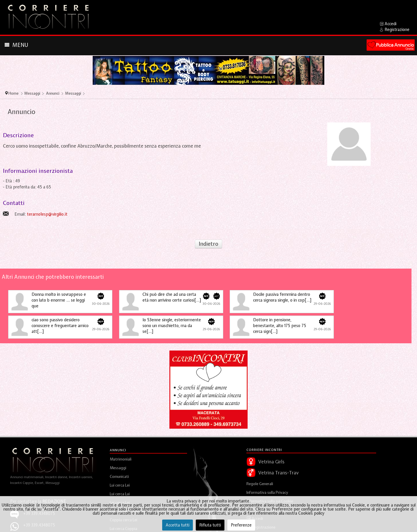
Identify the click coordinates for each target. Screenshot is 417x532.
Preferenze (241, 525)
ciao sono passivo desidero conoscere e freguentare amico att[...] (60, 326)
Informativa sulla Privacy (267, 492)
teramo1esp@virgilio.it (47, 214)
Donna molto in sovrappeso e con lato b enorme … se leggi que (59, 300)
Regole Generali (260, 484)
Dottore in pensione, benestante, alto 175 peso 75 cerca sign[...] (280, 326)
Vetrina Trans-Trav (278, 473)
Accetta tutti (178, 525)
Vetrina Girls (271, 462)
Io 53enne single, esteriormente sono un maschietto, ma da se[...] (172, 326)
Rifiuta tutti (210, 525)
